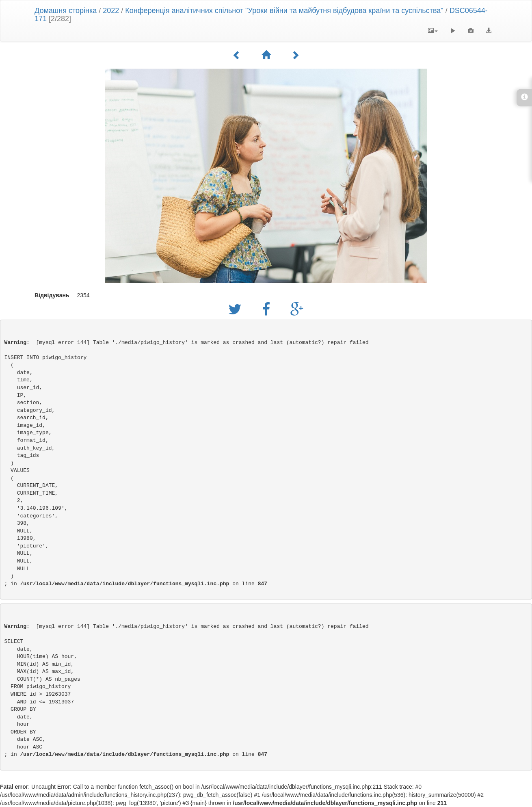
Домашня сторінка (66, 11)
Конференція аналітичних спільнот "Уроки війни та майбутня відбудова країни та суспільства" (284, 11)
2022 (111, 11)
